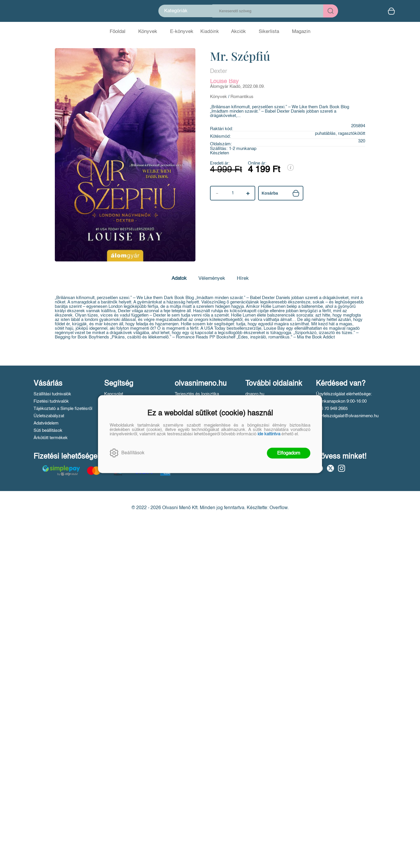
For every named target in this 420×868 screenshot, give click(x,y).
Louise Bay (224, 82)
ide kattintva (269, 434)
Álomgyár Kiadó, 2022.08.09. (237, 87)
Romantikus (242, 97)
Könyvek (218, 97)
